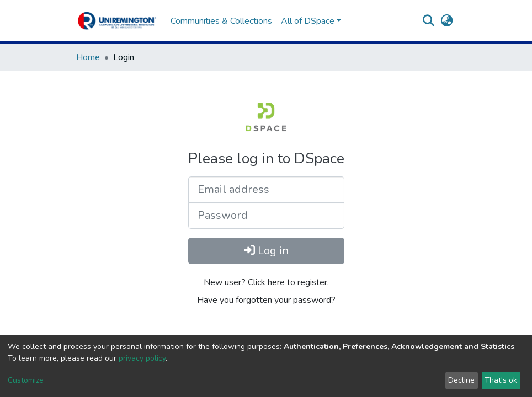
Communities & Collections (221, 21)
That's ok (501, 380)
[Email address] (266, 190)
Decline (461, 380)
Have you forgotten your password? (266, 300)
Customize (26, 380)
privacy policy (142, 358)
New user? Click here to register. (266, 282)
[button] (447, 21)
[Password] (266, 216)
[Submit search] (429, 21)
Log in (266, 251)
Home (88, 57)
